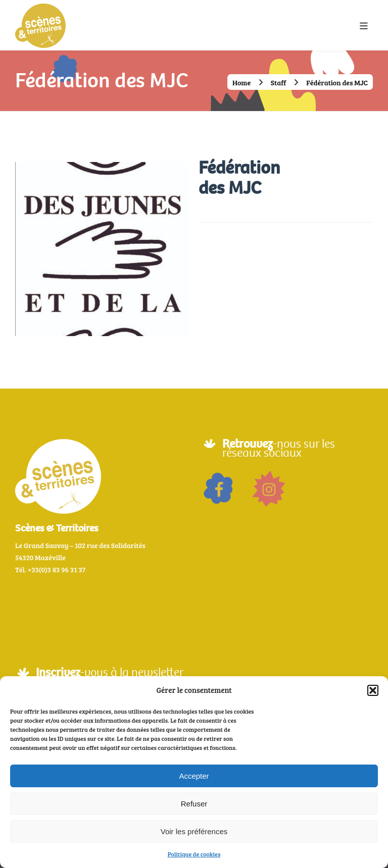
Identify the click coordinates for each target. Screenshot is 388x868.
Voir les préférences (194, 831)
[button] (373, 690)
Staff (278, 83)
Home (242, 83)
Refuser (194, 804)
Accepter (194, 776)
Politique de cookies (194, 854)
